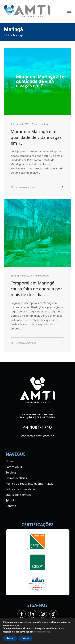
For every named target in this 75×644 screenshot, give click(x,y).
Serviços (11, 472)
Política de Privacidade (20, 489)
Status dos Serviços (18, 495)
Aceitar (10, 638)
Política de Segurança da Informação (30, 484)
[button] (69, 11)
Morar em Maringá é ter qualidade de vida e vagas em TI (36, 137)
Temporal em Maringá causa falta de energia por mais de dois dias (36, 289)
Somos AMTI (14, 467)
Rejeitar (25, 638)
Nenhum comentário (26, 187)
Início (7, 35)
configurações (42, 632)
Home (10, 461)
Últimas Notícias (16, 478)
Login (11, 500)
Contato (11, 506)
